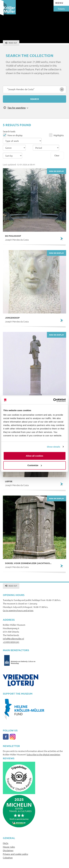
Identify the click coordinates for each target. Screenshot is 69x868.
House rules (9, 847)
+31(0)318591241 (11, 642)
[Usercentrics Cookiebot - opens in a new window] (53, 400)
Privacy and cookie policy (15, 854)
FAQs (6, 843)
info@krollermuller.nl (13, 639)
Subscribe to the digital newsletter (43, 754)
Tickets (61, 9)
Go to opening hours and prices (18, 610)
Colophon (8, 858)
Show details (54, 447)
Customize (35, 465)
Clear (57, 155)
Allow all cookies (34, 456)
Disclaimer (8, 850)
